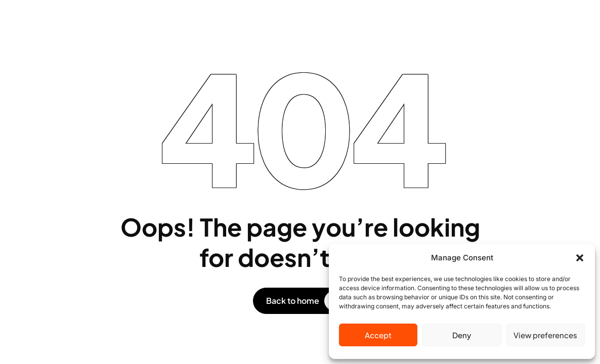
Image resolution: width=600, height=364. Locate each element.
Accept (378, 335)
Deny (462, 335)
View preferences (545, 335)
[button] (580, 258)
